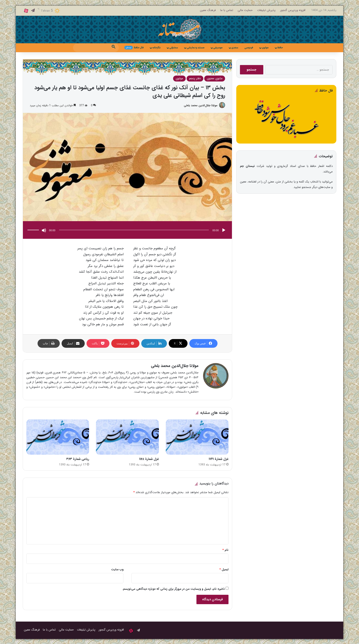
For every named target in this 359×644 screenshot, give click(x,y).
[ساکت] (44, 231)
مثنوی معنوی (196, 69)
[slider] (134, 230)
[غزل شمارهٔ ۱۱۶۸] (127, 437)
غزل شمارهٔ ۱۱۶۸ (149, 459)
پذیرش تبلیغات (266, 10)
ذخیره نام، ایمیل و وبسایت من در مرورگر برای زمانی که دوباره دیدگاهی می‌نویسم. (173, 589)
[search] (92, 48)
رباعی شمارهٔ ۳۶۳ (78, 459)
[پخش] (224, 231)
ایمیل (224, 570)
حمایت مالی (245, 10)
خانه (221, 69)
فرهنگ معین (208, 10)
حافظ (280, 48)
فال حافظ (134, 48)
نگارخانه (156, 48)
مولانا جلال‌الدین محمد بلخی (200, 105)
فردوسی (249, 48)
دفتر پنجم (195, 78)
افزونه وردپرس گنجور (293, 10)
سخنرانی (174, 48)
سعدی (235, 48)
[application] (127, 231)
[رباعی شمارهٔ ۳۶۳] (58, 437)
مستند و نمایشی (196, 48)
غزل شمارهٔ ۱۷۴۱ (219, 459)
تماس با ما (227, 10)
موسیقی (218, 48)
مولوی (265, 48)
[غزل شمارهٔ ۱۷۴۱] (197, 437)
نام (225, 550)
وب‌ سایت (117, 570)
